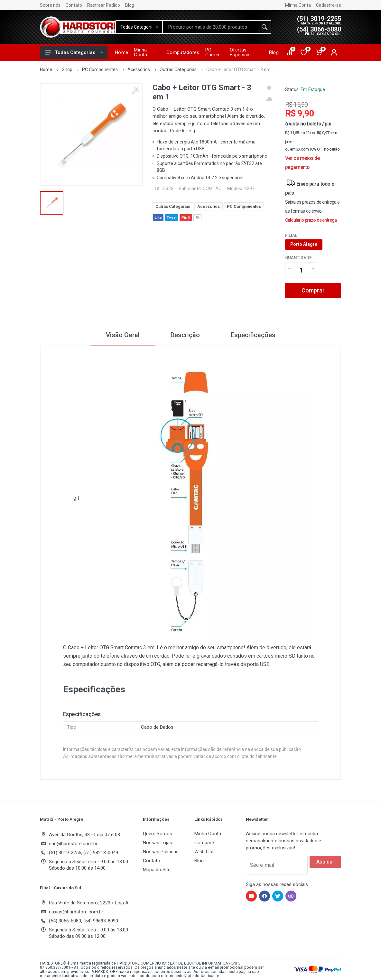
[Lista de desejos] (304, 52)
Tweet (172, 218)
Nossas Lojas (158, 843)
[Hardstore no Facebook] (265, 896)
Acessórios (139, 69)
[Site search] (210, 27)
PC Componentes (100, 69)
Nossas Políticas (161, 852)
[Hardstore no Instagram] (291, 896)
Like (158, 218)
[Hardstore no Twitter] (278, 896)
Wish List (204, 852)
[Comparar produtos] (290, 52)
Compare (204, 843)
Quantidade (298, 258)
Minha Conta (298, 5)
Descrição (185, 335)
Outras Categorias (178, 69)
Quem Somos (158, 834)
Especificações (253, 335)
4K (197, 218)
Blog (130, 5)
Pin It (186, 218)
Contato (74, 5)
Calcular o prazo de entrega (311, 220)
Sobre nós (50, 5)
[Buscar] (265, 27)
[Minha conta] (334, 52)
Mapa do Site (157, 870)
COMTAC (212, 189)
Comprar (313, 290)
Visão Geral (123, 335)
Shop (67, 69)
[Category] (139, 27)
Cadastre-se (329, 5)
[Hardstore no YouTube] (251, 896)
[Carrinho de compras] (319, 52)
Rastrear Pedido (104, 5)
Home (46, 69)
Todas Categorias (74, 52)
